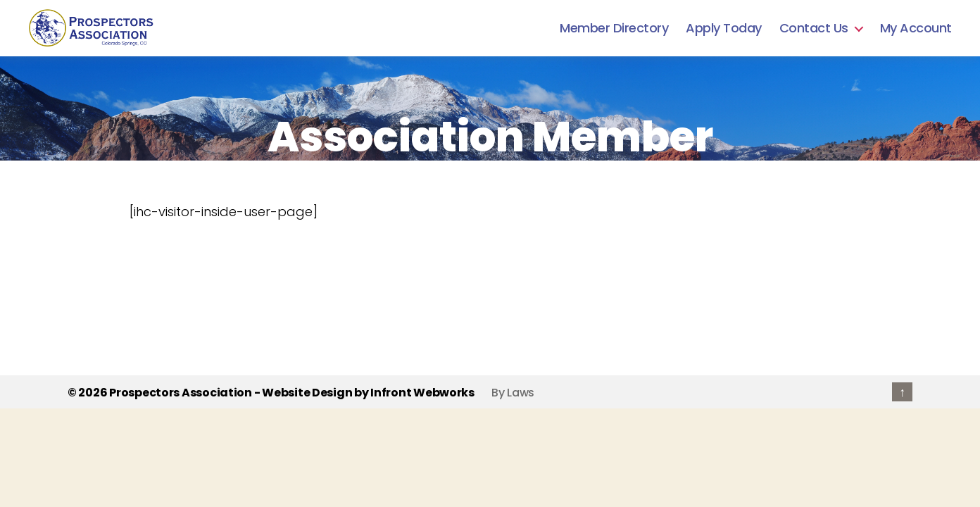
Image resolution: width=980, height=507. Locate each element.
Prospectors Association (181, 393)
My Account (916, 28)
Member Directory (614, 28)
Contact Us (814, 28)
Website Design (307, 393)
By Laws (513, 393)
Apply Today (724, 28)
